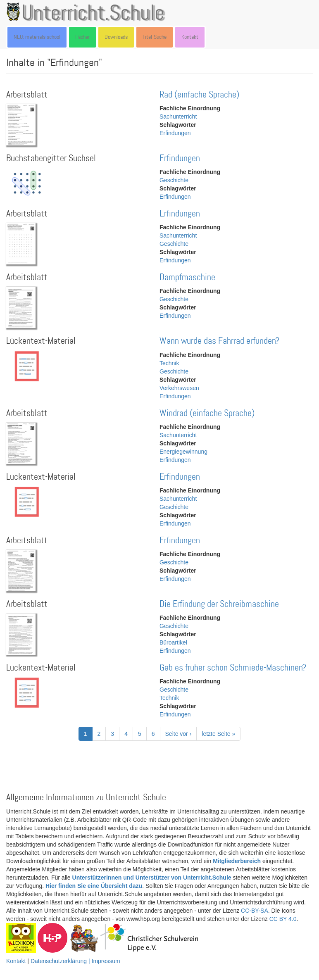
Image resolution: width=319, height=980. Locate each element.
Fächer (82, 37)
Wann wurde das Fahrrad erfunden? (219, 341)
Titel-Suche (155, 37)
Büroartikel (173, 642)
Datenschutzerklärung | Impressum (75, 961)
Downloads (116, 37)
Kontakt (190, 37)
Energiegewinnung (183, 452)
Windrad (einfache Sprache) (207, 413)
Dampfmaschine (187, 277)
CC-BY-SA (255, 911)
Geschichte (174, 180)
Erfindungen (175, 133)
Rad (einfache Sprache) (199, 95)
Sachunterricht (178, 117)
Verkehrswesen (179, 388)
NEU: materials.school (37, 37)
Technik (169, 363)
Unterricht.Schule (93, 14)
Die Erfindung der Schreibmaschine (219, 604)
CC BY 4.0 (283, 919)
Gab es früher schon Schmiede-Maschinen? (233, 668)
